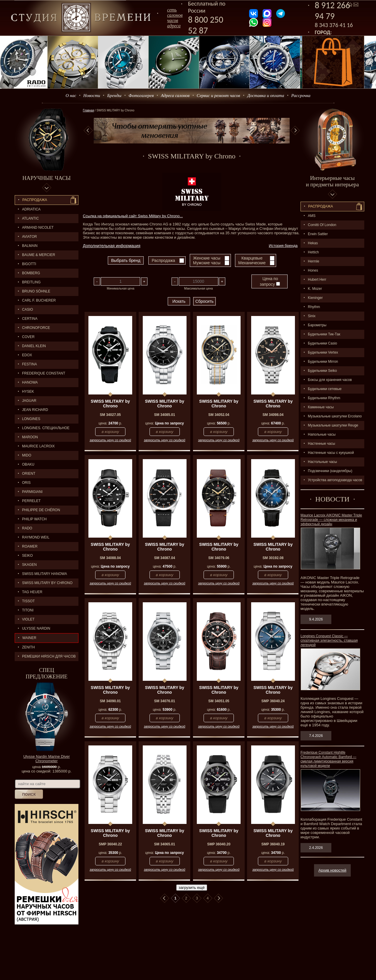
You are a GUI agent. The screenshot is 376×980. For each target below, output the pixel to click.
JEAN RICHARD (35, 410)
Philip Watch (34, 519)
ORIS (26, 483)
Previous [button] (88, 131)
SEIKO (27, 556)
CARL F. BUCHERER (39, 300)
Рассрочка (301, 96)
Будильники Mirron (323, 362)
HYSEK (28, 392)
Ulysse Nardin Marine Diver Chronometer (46, 759)
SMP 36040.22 (110, 844)
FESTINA (30, 364)
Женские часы (207, 258)
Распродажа (35, 200)
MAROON (30, 437)
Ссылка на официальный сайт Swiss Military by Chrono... (133, 216)
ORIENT (29, 474)
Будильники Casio (322, 343)
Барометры (317, 325)
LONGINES (31, 419)
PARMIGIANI (32, 492)
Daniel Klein (34, 346)
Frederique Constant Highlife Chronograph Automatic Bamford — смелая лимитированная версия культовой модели (328, 759)
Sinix (312, 316)
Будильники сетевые (325, 389)
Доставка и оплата (266, 96)
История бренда (283, 246)
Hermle (314, 261)
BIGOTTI (29, 264)
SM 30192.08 (273, 558)
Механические (252, 263)
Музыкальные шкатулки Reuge (333, 425)
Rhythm (314, 307)
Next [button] (295, 131)
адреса (174, 26)
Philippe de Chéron (41, 510)
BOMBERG (31, 273)
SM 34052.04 (219, 415)
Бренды (114, 96)
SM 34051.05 (219, 701)
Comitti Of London (322, 225)
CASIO (27, 310)
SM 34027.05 (110, 415)
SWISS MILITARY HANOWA (45, 574)
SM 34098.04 (273, 415)
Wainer (29, 638)
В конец (219, 898)
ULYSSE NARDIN (36, 628)
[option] (192, 131)
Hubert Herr (317, 280)
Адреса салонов (175, 96)
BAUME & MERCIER (39, 255)
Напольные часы (322, 434)
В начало (164, 898)
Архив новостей (332, 870)
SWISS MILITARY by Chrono (47, 583)
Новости (92, 96)
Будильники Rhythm (324, 398)
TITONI (28, 610)
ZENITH (28, 647)
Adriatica (31, 209)
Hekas (313, 243)
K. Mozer (315, 289)
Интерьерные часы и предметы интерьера (332, 181)
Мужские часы (207, 263)
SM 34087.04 (164, 558)
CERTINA (30, 319)
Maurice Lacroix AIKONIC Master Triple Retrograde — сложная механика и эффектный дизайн (331, 520)
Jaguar (29, 401)
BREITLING (31, 282)
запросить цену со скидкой (110, 440)
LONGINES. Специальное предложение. (42, 429)
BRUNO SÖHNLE (36, 291)
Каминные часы (321, 407)
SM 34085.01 (164, 415)
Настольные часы (322, 462)
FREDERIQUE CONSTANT (44, 373)
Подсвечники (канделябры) (330, 471)
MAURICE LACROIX (38, 446)
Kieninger (315, 298)
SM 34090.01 (110, 701)
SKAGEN (29, 565)
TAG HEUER (32, 592)
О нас (71, 96)
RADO (27, 528)
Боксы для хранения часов (330, 380)
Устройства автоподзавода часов (335, 480)
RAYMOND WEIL (36, 537)
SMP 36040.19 (273, 844)
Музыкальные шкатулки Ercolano (335, 416)
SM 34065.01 (164, 844)
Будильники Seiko (322, 371)
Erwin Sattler (318, 234)
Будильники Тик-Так (324, 334)
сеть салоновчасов (175, 15)
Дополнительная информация (112, 246)
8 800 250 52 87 (206, 25)
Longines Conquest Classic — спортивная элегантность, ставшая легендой (329, 640)
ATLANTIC (30, 218)
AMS (312, 216)
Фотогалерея (141, 96)
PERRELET (31, 501)
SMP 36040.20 (219, 844)
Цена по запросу (270, 281)
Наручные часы (46, 178)
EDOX (27, 355)
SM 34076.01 (164, 701)
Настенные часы (322, 444)
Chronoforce (36, 328)
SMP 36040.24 (273, 701)
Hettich (313, 252)
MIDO (27, 455)
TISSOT (28, 601)
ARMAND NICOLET (38, 228)
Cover (28, 337)
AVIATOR (30, 237)
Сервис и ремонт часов (219, 96)
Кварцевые (252, 258)
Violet (28, 619)
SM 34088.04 (110, 558)
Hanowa (30, 382)
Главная (88, 110)
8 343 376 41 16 (334, 25)
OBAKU (28, 464)
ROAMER (30, 546)
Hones (313, 270)
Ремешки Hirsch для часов (49, 656)
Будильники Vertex (323, 352)
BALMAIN (30, 246)
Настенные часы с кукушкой (331, 453)
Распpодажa (321, 206)
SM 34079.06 (219, 558)
